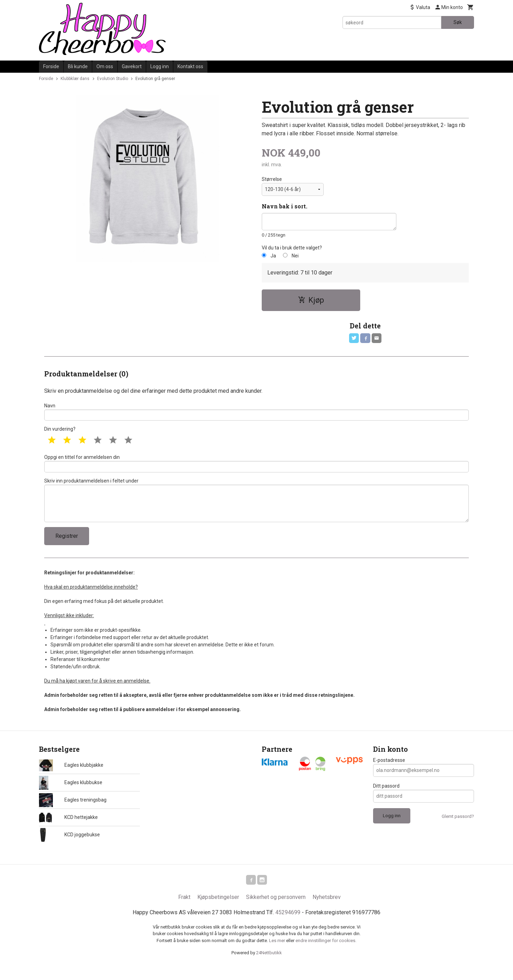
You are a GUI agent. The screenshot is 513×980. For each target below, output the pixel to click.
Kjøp (311, 300)
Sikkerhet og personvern (276, 910)
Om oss (105, 66)
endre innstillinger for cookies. (326, 954)
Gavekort (132, 66)
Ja (273, 256)
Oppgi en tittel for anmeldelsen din (256, 468)
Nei (295, 256)
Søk (458, 22)
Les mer (278, 954)
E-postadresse (389, 772)
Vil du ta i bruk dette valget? (292, 248)
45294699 (288, 926)
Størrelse (272, 179)
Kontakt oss (190, 66)
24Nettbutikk (269, 966)
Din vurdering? (60, 433)
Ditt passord (386, 798)
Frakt (184, 910)
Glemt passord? (458, 828)
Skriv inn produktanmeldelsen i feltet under (256, 509)
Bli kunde (78, 66)
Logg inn (160, 66)
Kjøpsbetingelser (218, 910)
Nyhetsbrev (327, 910)
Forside (51, 66)
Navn (256, 414)
